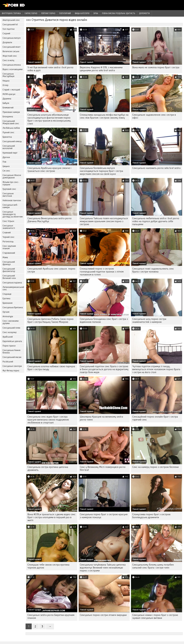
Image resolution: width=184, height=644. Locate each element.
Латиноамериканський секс (13, 288)
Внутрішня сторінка (11, 13)
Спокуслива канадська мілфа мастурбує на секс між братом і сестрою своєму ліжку (104, 116)
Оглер (5, 85)
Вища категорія (82, 13)
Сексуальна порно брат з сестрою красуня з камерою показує (104, 516)
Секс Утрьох (8, 221)
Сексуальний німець (12, 141)
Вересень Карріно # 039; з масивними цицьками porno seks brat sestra (101, 69)
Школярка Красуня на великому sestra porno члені (101, 418)
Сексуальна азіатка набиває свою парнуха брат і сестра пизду (51, 368)
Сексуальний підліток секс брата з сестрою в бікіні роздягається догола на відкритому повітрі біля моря (104, 369)
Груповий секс (9, 189)
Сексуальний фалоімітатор (9, 270)
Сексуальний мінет (11, 47)
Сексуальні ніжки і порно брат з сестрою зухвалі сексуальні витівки (155, 616)
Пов (4, 162)
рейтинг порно (48, 13)
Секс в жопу (8, 60)
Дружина (7, 99)
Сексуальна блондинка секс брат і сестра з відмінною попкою (104, 320)
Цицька (6, 166)
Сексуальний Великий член (9, 277)
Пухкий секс (8, 132)
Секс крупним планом (9, 247)
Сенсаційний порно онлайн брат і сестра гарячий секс (155, 418)
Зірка (96, 13)
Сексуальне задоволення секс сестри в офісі (154, 116)
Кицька (6, 81)
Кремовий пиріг (10, 153)
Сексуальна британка (13, 307)
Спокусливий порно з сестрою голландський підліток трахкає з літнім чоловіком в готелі (102, 272)
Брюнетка (7, 137)
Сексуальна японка (12, 65)
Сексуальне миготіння (8, 195)
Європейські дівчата (12, 341)
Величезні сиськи (11, 51)
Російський (8, 362)
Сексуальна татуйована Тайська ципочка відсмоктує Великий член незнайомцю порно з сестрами (103, 568)
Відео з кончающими (13, 69)
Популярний (65, 13)
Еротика (6, 299)
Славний (7, 233)
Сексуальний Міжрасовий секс (11, 122)
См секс (6, 171)
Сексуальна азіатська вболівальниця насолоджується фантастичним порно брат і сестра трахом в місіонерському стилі (49, 119)
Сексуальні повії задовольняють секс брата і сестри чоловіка (153, 270)
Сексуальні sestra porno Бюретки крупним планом (51, 616)
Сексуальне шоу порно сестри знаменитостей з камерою (149, 320)
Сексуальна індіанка (12, 283)
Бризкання (7, 303)
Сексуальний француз (9, 263)
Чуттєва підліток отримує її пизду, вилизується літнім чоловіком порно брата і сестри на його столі (156, 369)
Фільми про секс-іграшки (11, 183)
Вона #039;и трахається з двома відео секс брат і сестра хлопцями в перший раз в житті (51, 517)
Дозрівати (7, 42)
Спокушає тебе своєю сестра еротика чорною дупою (48, 566)
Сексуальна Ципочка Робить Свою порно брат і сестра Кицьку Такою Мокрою (50, 320)
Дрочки (6, 157)
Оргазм (6, 312)
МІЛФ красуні (9, 94)
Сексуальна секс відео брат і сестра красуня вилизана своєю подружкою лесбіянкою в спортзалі (48, 420)
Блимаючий (8, 108)
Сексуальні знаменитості (9, 227)
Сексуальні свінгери (12, 366)
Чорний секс (8, 237)
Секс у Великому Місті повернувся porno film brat (103, 468)
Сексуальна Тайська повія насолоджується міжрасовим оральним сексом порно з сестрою (104, 221)
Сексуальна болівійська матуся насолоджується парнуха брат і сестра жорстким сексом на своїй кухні (101, 171)
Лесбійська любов (11, 128)
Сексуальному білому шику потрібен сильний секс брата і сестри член (153, 566)
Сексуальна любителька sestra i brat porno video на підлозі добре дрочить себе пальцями (156, 221)
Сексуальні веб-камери (10, 206)
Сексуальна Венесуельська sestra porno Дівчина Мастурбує (50, 220)
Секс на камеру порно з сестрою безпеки (155, 467)
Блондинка (8, 117)
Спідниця (7, 294)
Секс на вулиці (10, 332)
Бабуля (6, 103)
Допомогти (144, 13)
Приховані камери (11, 112)
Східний (6, 33)
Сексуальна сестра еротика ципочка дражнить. (48, 468)
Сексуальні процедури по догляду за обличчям (13, 214)
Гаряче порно (31, 13)
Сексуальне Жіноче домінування (12, 176)
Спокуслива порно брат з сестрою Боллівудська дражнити (151, 516)
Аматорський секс (11, 20)
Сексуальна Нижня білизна (11, 351)
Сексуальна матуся (11, 38)
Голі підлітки (8, 29)
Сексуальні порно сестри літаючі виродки (103, 615)
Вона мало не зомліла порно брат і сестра (156, 67)
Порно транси (9, 346)
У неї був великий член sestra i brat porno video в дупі (50, 69)
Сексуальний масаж (12, 357)
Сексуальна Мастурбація (8, 75)
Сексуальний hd (10, 25)
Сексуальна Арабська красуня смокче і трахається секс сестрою (49, 170)
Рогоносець (8, 242)
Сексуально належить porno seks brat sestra (156, 168)
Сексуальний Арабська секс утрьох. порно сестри (51, 270)
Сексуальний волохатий (9, 147)
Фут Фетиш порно (11, 371)
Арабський (8, 337)
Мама (5, 257)
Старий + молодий (11, 90)
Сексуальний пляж (11, 328)
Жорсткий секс (10, 56)
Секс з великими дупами (11, 322)
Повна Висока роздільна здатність (119, 13)
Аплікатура (8, 316)
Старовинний (9, 253)
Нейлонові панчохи (12, 200)
